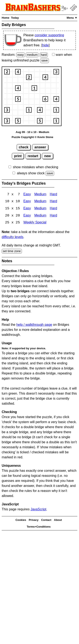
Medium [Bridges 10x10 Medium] (40, 202)
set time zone (12, 252)
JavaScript (38, 510)
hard (44, 55)
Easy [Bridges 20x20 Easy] (27, 216)
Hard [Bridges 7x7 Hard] (53, 195)
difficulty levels (13, 237)
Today (15, 18)
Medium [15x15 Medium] (40, 209)
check (23, 147)
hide (46, 45)
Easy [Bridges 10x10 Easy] (27, 202)
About (58, 520)
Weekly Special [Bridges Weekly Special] (35, 223)
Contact (46, 520)
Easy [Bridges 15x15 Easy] (27, 209)
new (48, 156)
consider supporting (49, 35)
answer (40, 147)
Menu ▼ (72, 18)
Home (5, 18)
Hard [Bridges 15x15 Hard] (53, 209)
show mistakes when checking (35, 167)
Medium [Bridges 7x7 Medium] (40, 195)
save (44, 60)
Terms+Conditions (39, 527)
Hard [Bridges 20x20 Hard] (53, 216)
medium (32, 55)
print (18, 156)
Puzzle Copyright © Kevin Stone (32, 137)
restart (33, 156)
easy (20, 55)
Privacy (33, 520)
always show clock (31, 173)
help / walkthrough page (34, 325)
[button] (7, 72)
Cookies (21, 520)
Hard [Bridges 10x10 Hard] (53, 202)
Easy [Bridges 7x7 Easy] (27, 195)
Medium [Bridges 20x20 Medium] (40, 216)
